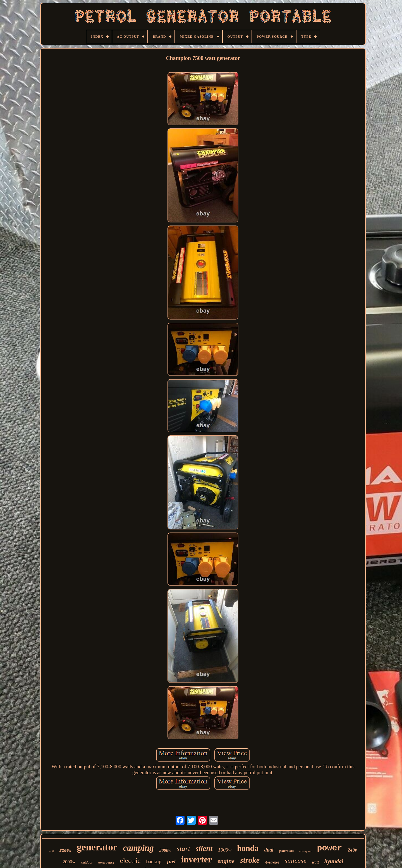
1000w (225, 850)
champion (305, 851)
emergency (106, 862)
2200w (65, 851)
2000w (69, 862)
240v (352, 850)
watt (315, 862)
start (183, 849)
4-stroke (272, 862)
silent (204, 848)
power (330, 848)
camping (138, 848)
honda (248, 848)
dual (269, 850)
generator (97, 847)
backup (154, 861)
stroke (250, 860)
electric (130, 861)
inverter (197, 859)
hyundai (334, 861)
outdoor (87, 862)
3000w (165, 850)
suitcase (295, 861)
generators (286, 851)
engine (226, 861)
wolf (51, 851)
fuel (171, 861)
